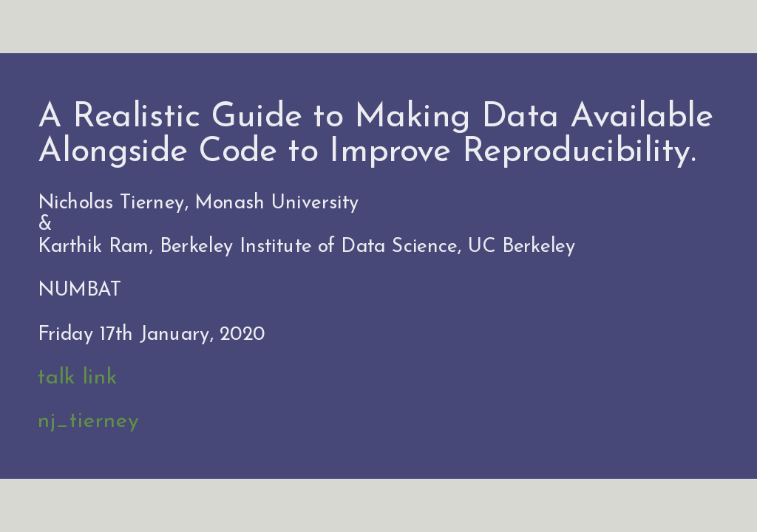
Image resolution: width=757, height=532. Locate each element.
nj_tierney (88, 422)
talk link (78, 378)
